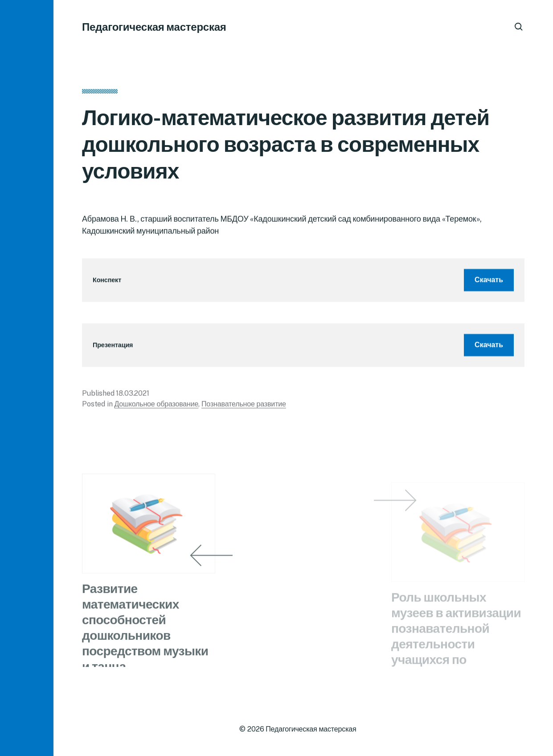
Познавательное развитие (244, 407)
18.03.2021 (132, 396)
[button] (27, 378)
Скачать (489, 282)
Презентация (113, 348)
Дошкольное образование (156, 407)
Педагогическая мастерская (154, 27)
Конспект (107, 283)
